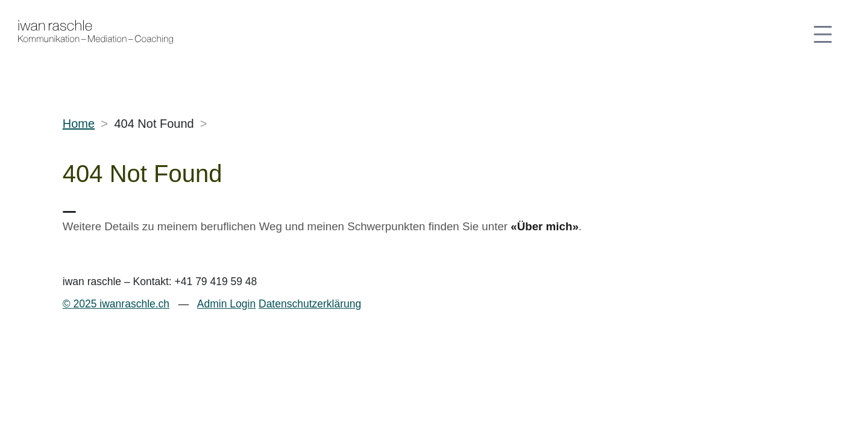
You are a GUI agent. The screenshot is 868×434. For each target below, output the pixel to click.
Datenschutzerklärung (310, 304)
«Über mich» (545, 226)
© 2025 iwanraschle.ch (116, 304)
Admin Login (226, 304)
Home (79, 124)
